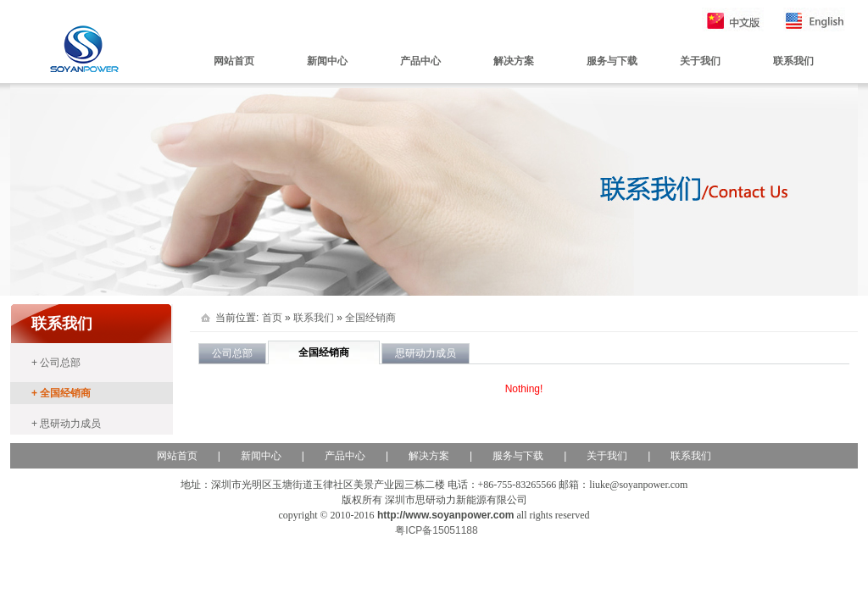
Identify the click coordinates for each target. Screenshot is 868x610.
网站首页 (234, 61)
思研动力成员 (426, 353)
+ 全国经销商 (61, 393)
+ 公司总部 (56, 363)
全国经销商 (370, 318)
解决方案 (514, 61)
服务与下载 (612, 61)
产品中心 (420, 61)
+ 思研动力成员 (66, 424)
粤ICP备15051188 (436, 530)
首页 (272, 318)
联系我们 (793, 61)
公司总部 (232, 353)
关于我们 (700, 61)
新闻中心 (327, 61)
